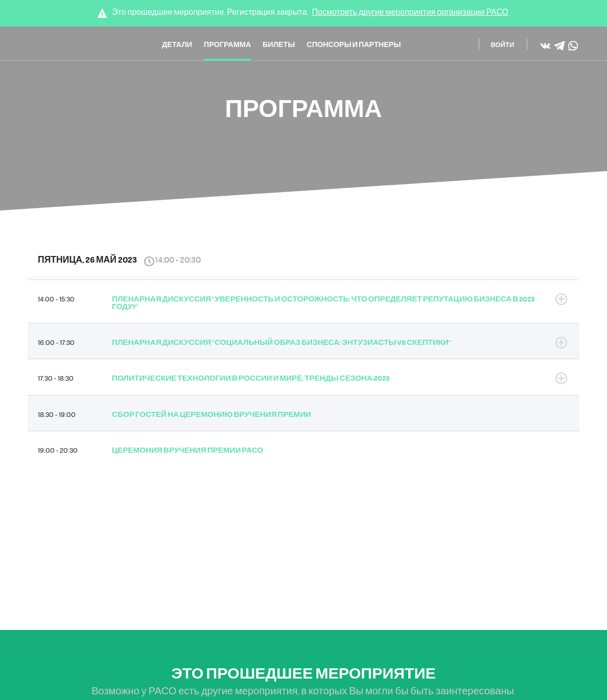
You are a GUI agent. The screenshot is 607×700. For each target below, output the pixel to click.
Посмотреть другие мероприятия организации (411, 12)
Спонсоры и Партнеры (354, 45)
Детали (177, 45)
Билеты (279, 45)
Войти (503, 45)
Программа (227, 45)
